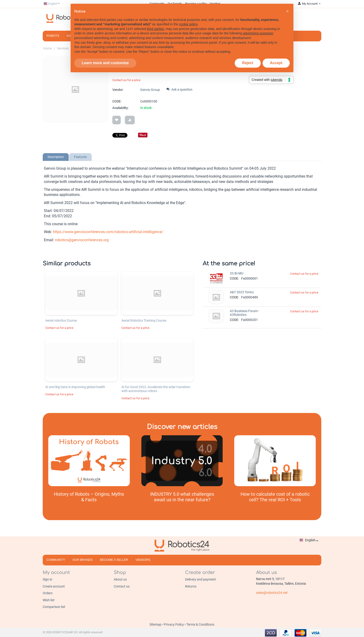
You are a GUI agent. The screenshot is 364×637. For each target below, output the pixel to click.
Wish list (49, 599)
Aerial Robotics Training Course (144, 320)
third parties (155, 23)
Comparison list (54, 606)
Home (47, 48)
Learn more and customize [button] (105, 57)
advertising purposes (258, 28)
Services (63, 48)
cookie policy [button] (188, 19)
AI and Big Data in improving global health (75, 386)
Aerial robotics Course (61, 320)
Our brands (83, 559)
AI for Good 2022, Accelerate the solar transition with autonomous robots (156, 388)
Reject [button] (248, 57)
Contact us (122, 585)
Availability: (120, 108)
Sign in (47, 578)
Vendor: (118, 90)
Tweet (117, 135)
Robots (53, 36)
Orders (48, 592)
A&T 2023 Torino (242, 291)
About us (120, 578)
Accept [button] (276, 57)
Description (56, 156)
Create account (54, 585)
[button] (287, 6)
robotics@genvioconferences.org (82, 239)
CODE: (117, 101)
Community (56, 559)
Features (80, 156)
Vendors (143, 559)
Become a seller (114, 559)
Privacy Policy (174, 624)
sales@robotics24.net (272, 592)
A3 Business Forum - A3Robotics (245, 312)
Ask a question (179, 89)
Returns (191, 585)
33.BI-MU (237, 272)
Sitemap (156, 624)
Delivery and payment (200, 578)
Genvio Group (150, 90)
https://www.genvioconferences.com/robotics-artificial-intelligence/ (108, 231)
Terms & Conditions (200, 624)
